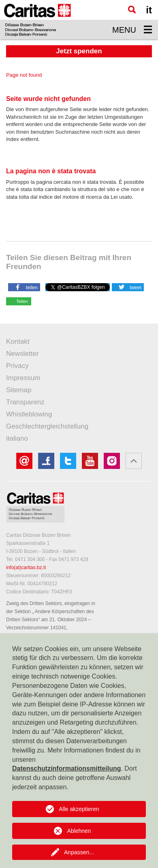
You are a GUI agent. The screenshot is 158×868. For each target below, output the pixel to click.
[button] (24, 287)
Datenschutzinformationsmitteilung (66, 768)
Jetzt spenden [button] (79, 51)
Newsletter (22, 354)
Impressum (23, 378)
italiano (17, 438)
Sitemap (19, 390)
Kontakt (18, 342)
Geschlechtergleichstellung (47, 426)
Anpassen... (79, 852)
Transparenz (25, 402)
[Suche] (132, 9)
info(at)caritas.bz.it (26, 567)
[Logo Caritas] (37, 20)
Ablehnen (79, 831)
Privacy (17, 366)
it (149, 10)
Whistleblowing (29, 414)
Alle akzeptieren (79, 809)
